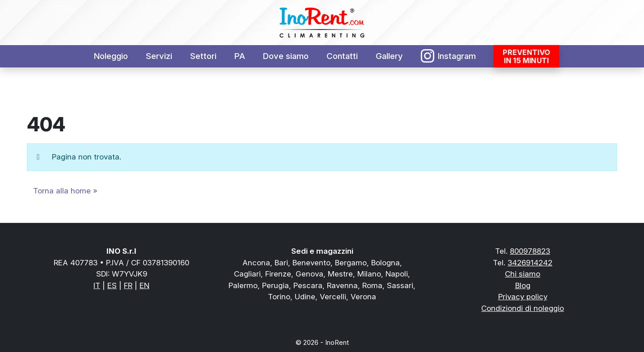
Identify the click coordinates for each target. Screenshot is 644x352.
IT (97, 285)
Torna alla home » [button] (65, 191)
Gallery (389, 56)
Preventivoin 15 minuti (527, 56)
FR (128, 285)
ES (112, 285)
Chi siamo (523, 274)
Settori (203, 56)
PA (240, 56)
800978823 (530, 251)
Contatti (342, 56)
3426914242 (530, 263)
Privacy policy (523, 297)
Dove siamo (286, 56)
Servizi (159, 56)
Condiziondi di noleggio (523, 308)
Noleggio (111, 56)
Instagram (449, 56)
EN (144, 285)
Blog (523, 285)
